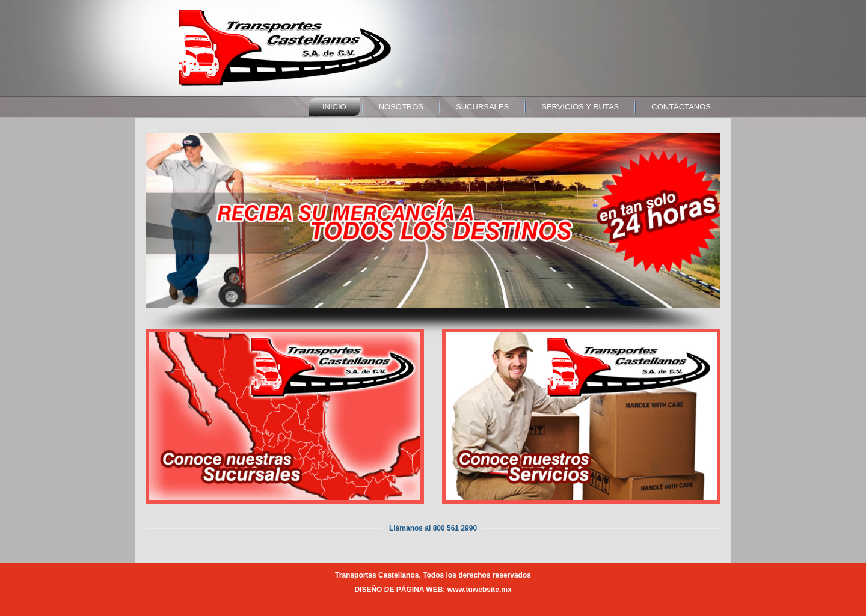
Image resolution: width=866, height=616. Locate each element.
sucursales (482, 107)
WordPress (388, 604)
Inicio (334, 107)
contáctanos (681, 107)
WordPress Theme (442, 604)
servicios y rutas (580, 107)
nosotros (401, 107)
